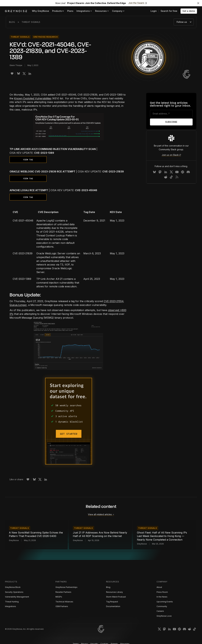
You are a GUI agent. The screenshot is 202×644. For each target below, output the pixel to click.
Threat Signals (31, 22)
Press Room (162, 592)
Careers (160, 611)
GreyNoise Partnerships (66, 587)
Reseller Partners (63, 592)
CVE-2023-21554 (114, 301)
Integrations (10, 606)
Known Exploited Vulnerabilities (33, 98)
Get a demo (189, 11)
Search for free (169, 11)
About (159, 587)
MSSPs (59, 597)
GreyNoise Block (13, 587)
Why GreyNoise (41, 11)
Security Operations (14, 592)
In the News (162, 597)
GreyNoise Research (46, 37)
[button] (58, 11)
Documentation (113, 606)
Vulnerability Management (17, 597)
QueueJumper (18, 305)
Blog (12, 22)
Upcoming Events (165, 602)
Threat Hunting (12, 602)
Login (154, 11)
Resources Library (114, 592)
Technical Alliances (64, 602)
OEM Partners (62, 606)
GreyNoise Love (164, 616)
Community (162, 606)
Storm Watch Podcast (116, 597)
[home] (16, 11)
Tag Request (112, 602)
